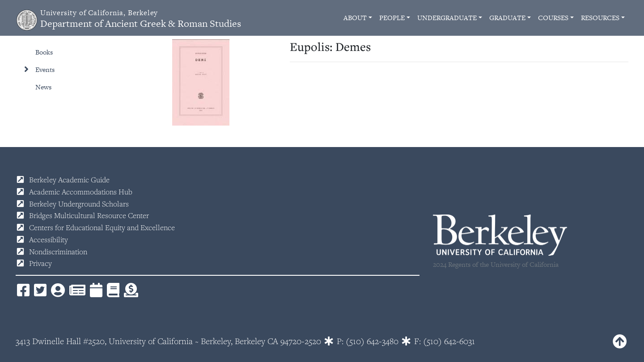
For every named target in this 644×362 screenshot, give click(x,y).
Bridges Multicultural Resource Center (89, 215)
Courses (553, 18)
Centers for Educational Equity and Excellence (102, 227)
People (392, 18)
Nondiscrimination (58, 252)
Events (45, 69)
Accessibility (49, 240)
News (43, 87)
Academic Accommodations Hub (81, 192)
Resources (600, 18)
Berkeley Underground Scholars (79, 204)
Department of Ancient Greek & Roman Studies (141, 19)
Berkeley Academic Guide (69, 180)
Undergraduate (447, 18)
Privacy (40, 263)
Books (44, 52)
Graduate (507, 18)
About (355, 18)
